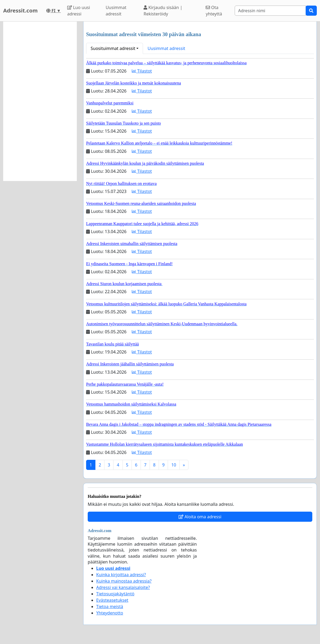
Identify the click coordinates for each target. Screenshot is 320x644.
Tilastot (142, 71)
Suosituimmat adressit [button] (113, 48)
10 (174, 465)
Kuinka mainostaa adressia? (124, 581)
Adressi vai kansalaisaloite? (123, 587)
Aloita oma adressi (200, 517)
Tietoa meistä (110, 607)
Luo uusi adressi (79, 11)
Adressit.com (20, 10)
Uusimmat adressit (116, 11)
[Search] (270, 11)
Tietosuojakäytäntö (115, 594)
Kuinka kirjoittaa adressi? (121, 575)
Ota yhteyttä (214, 11)
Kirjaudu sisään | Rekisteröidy (163, 11)
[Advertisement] (40, 101)
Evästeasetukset (112, 600)
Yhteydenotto (110, 613)
